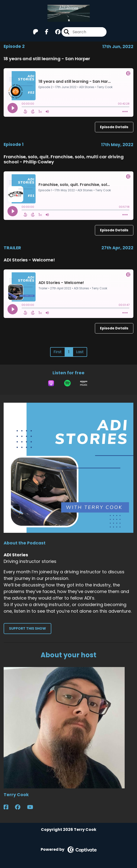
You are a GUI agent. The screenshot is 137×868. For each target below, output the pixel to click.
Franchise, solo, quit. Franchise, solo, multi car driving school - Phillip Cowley (64, 159)
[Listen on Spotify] (67, 383)
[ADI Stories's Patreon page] (36, 32)
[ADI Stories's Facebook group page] (55, 32)
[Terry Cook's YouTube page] (33, 807)
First (58, 352)
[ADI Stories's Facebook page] (44, 32)
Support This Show (27, 628)
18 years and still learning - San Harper (47, 59)
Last (80, 352)
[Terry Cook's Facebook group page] (21, 807)
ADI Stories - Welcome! (29, 260)
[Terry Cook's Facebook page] (9, 807)
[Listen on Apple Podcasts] (51, 383)
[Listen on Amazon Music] (84, 383)
